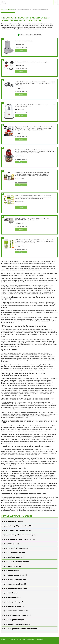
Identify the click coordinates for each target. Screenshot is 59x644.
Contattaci (40, 639)
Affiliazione (12, 639)
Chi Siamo (4, 639)
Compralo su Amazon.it (21, 47)
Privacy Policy (21, 639)
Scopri (21, 50)
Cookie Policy (31, 639)
